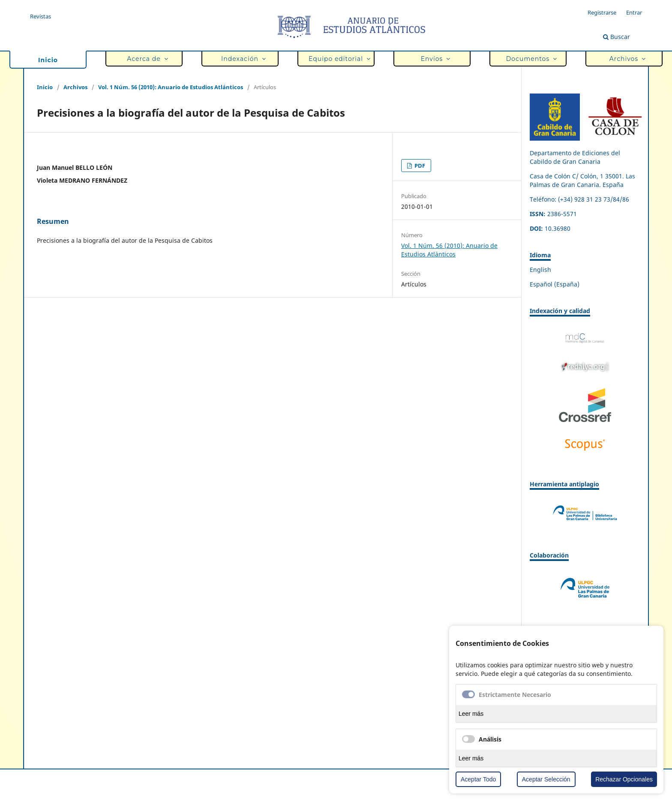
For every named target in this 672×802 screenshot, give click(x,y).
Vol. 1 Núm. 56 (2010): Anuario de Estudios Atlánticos (171, 87)
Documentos (530, 59)
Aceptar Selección (546, 779)
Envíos (434, 59)
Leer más (471, 714)
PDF (419, 166)
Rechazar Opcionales (624, 779)
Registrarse (602, 12)
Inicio (48, 60)
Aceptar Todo (478, 779)
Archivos (626, 59)
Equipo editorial (338, 59)
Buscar (616, 37)
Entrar (634, 12)
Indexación (242, 59)
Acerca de (146, 59)
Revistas (40, 16)
